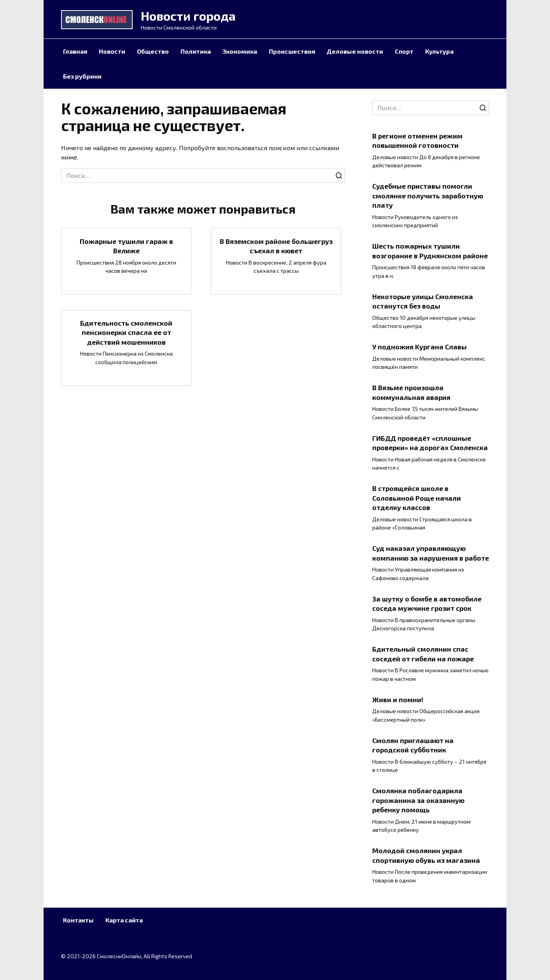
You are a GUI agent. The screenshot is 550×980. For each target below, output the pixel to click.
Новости (112, 51)
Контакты (78, 920)
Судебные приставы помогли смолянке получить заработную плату (428, 195)
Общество (153, 51)
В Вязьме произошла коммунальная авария (411, 392)
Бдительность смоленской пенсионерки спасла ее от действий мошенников (126, 332)
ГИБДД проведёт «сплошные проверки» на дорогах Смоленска (430, 443)
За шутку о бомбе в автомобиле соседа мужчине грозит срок (427, 603)
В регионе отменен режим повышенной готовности (417, 140)
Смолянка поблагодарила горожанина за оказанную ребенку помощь (418, 800)
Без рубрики (82, 76)
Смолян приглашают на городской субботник (413, 745)
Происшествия (292, 51)
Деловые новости (355, 51)
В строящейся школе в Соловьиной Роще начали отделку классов (417, 498)
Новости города (188, 16)
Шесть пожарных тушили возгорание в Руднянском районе (430, 251)
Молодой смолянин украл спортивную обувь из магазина (426, 855)
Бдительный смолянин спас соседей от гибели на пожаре (423, 654)
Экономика (240, 51)
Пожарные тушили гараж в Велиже (126, 246)
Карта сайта (124, 920)
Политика (196, 51)
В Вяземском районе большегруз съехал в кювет (276, 246)
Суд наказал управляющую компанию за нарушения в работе (431, 553)
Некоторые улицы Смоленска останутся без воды (423, 301)
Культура (439, 51)
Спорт (404, 51)
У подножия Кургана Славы (420, 347)
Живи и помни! (398, 699)
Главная (75, 51)
